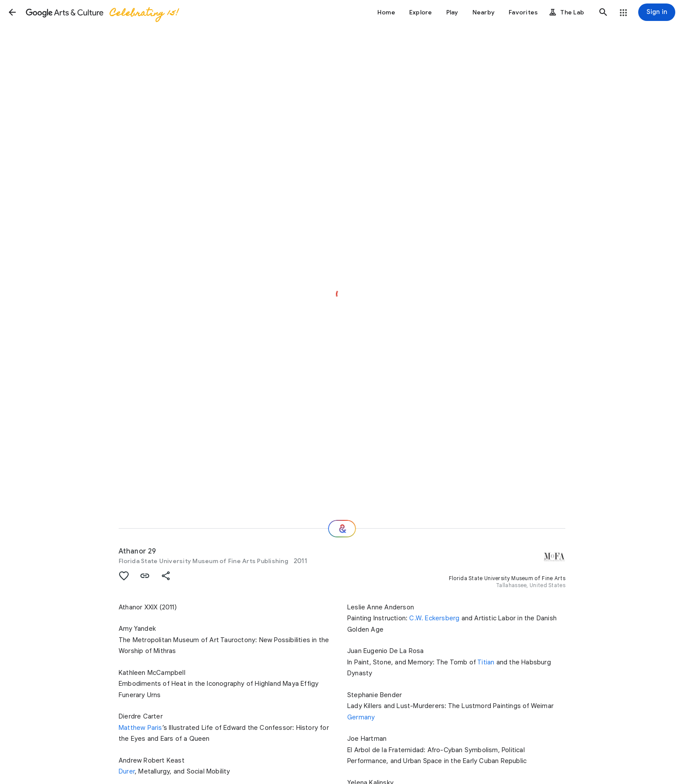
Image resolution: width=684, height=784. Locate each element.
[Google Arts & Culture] (102, 12)
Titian (486, 662)
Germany (361, 717)
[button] (12, 12)
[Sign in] (657, 12)
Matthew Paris (140, 728)
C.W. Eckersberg (434, 618)
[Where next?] (342, 529)
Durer (127, 771)
